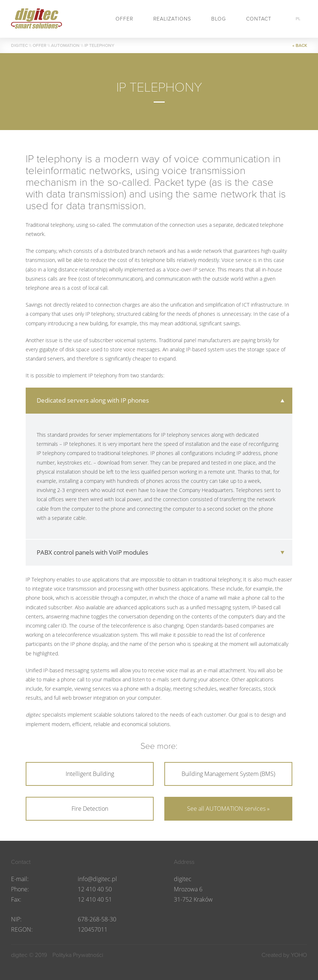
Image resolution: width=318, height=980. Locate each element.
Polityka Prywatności (78, 955)
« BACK (300, 45)
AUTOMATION (65, 45)
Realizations (172, 19)
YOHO (299, 955)
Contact (259, 19)
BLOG (219, 19)
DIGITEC (19, 45)
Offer (124, 19)
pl (298, 19)
